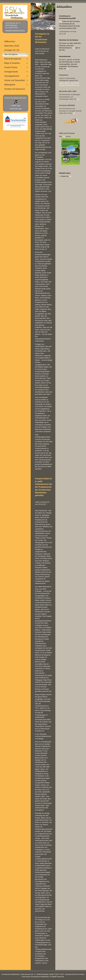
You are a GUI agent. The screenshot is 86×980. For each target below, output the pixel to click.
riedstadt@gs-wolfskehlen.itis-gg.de (15, 31)
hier (74, 48)
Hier (61, 21)
